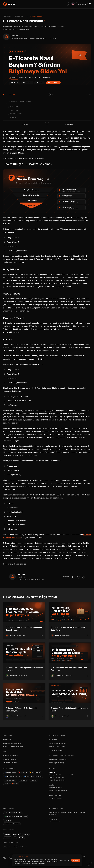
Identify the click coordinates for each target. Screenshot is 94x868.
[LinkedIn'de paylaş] (73, 577)
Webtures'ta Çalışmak (10, 756)
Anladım (76, 860)
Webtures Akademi (9, 759)
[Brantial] (15, 784)
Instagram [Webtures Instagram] (16, 834)
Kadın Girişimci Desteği (57, 763)
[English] (73, 4)
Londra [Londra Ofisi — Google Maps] (52, 785)
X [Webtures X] (15, 838)
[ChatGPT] (5, 847)
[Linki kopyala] (83, 577)
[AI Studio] (14, 847)
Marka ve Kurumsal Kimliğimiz (13, 747)
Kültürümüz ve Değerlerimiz (12, 743)
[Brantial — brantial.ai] (8, 820)
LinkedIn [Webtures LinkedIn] (7, 834)
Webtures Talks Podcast (57, 747)
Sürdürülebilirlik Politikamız (58, 759)
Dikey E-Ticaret (15, 107)
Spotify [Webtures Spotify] (21, 838)
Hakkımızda (7, 740)
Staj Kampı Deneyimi (10, 763)
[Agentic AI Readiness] (12, 824)
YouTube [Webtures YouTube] (26, 834)
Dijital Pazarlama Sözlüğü (57, 743)
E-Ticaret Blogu (35, 16)
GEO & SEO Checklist (56, 750)
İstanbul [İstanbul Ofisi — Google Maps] (52, 772)
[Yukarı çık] (89, 863)
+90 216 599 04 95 (55, 795)
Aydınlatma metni (65, 860)
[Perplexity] (18, 847)
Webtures (7, 16)
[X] (22, 847)
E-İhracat (13, 117)
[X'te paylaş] (78, 577)
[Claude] (9, 847)
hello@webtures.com (56, 798)
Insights (19, 16)
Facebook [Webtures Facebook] (8, 838)
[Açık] (69, 4)
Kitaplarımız (53, 740)
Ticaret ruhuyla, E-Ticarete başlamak (20, 102)
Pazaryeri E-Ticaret (16, 114)
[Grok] (27, 847)
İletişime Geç (82, 4)
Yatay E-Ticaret (15, 110)
